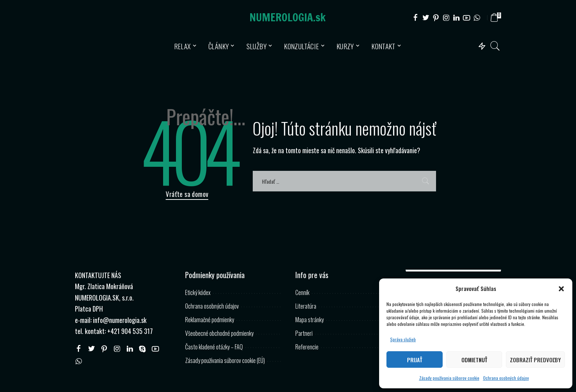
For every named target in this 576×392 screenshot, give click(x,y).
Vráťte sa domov (187, 194)
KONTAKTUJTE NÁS (98, 275)
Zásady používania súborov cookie (449, 378)
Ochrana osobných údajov (506, 378)
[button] (561, 289)
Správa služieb (403, 339)
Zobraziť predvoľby (535, 360)
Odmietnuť (474, 360)
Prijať (415, 360)
